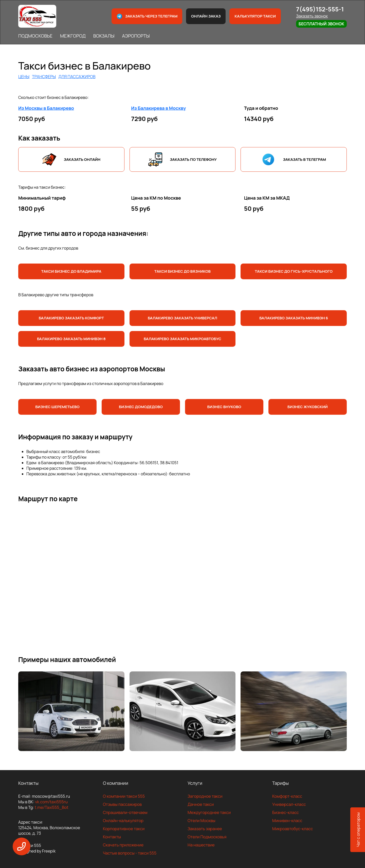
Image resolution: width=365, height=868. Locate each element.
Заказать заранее (205, 829)
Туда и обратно (261, 108)
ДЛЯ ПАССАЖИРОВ (77, 77)
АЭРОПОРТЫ (136, 36)
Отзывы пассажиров (122, 804)
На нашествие (201, 845)
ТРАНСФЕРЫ (44, 77)
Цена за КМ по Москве (156, 198)
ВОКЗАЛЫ (104, 36)
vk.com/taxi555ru (51, 802)
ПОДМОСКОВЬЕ (35, 36)
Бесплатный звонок (321, 24)
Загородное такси (205, 796)
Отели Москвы (202, 821)
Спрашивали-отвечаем (125, 812)
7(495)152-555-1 (320, 9)
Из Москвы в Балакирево (46, 108)
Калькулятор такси (255, 16)
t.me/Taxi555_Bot (52, 807)
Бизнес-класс (286, 812)
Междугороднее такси (209, 812)
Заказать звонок (312, 16)
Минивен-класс (287, 821)
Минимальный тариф (42, 198)
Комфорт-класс (287, 796)
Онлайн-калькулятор (123, 821)
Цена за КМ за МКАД (267, 198)
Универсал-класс (289, 804)
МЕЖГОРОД (73, 36)
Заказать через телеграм (147, 16)
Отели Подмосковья (207, 837)
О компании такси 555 (124, 796)
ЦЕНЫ (24, 77)
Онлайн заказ (206, 16)
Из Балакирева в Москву (158, 108)
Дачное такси (201, 804)
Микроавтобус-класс (293, 829)
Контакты (112, 837)
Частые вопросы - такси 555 (130, 853)
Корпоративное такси (124, 829)
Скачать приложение (123, 845)
